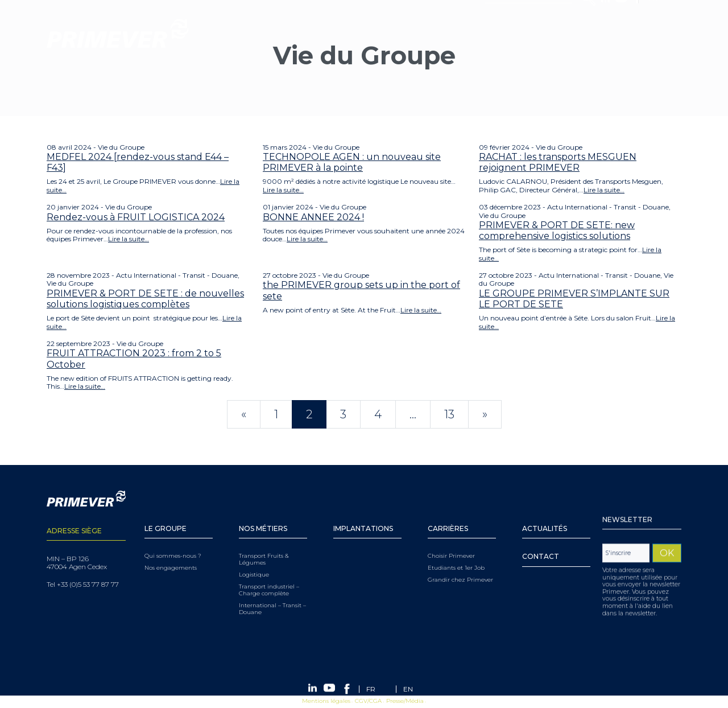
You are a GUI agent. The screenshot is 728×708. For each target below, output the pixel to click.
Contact (541, 542)
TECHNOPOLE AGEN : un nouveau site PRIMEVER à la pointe (352, 162)
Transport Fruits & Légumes (264, 545)
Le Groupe (166, 514)
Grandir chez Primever (460, 566)
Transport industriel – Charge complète (269, 576)
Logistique (254, 561)
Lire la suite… (283, 190)
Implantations (363, 514)
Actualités (545, 514)
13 (449, 414)
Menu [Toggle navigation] (14, 77)
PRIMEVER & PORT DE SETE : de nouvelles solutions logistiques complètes (145, 299)
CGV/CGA (368, 701)
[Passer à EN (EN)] (408, 689)
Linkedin (605, 34)
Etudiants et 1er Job (456, 554)
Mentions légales (326, 701)
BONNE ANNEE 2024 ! (313, 217)
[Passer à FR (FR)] (371, 689)
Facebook (638, 34)
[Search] (529, 33)
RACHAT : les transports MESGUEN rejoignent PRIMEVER (558, 162)
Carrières (448, 514)
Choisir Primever (451, 542)
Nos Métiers (263, 514)
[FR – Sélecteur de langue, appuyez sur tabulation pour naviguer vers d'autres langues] (661, 33)
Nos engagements (171, 554)
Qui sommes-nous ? (173, 542)
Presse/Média (405, 701)
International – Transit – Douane (272, 595)
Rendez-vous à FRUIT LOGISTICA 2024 (136, 217)
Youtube (621, 34)
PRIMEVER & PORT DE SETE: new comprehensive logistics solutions (557, 230)
